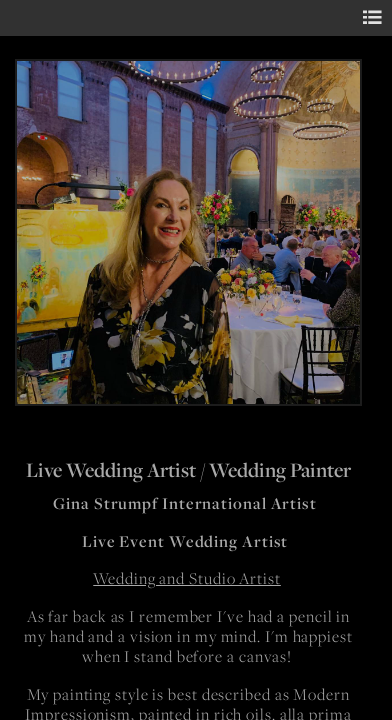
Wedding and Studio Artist (187, 578)
